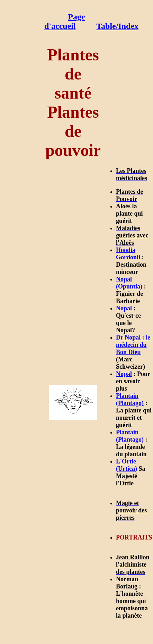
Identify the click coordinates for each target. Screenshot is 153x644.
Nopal (124, 308)
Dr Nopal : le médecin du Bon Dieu (133, 345)
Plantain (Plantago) (130, 399)
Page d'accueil (65, 21)
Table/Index (117, 26)
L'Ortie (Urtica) (127, 465)
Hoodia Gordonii (128, 254)
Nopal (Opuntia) (129, 283)
